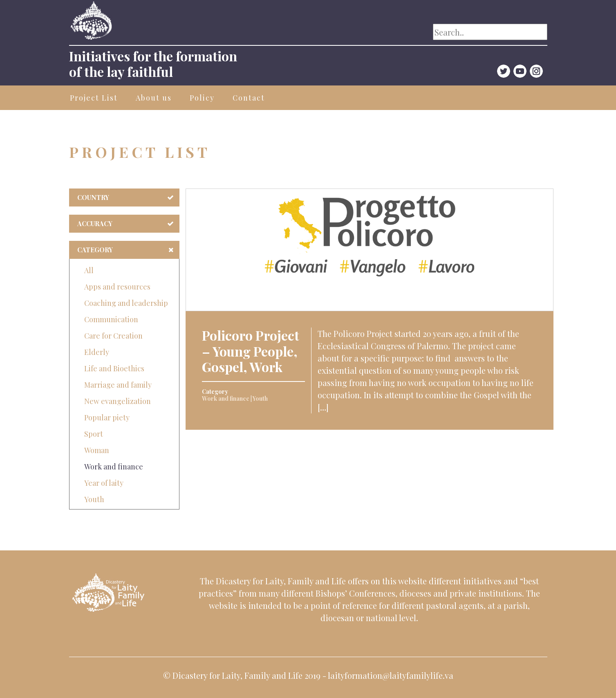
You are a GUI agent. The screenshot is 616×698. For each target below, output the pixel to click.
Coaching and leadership (126, 303)
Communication (111, 319)
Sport (94, 434)
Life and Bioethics (114, 368)
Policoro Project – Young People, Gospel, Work (251, 351)
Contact (249, 98)
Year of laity (104, 483)
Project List (94, 98)
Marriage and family (118, 385)
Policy (202, 98)
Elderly (97, 352)
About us (154, 98)
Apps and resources (117, 287)
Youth (94, 499)
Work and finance (114, 467)
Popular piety (107, 417)
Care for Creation (113, 336)
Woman (97, 450)
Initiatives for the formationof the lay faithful (153, 64)
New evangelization (118, 401)
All (89, 270)
